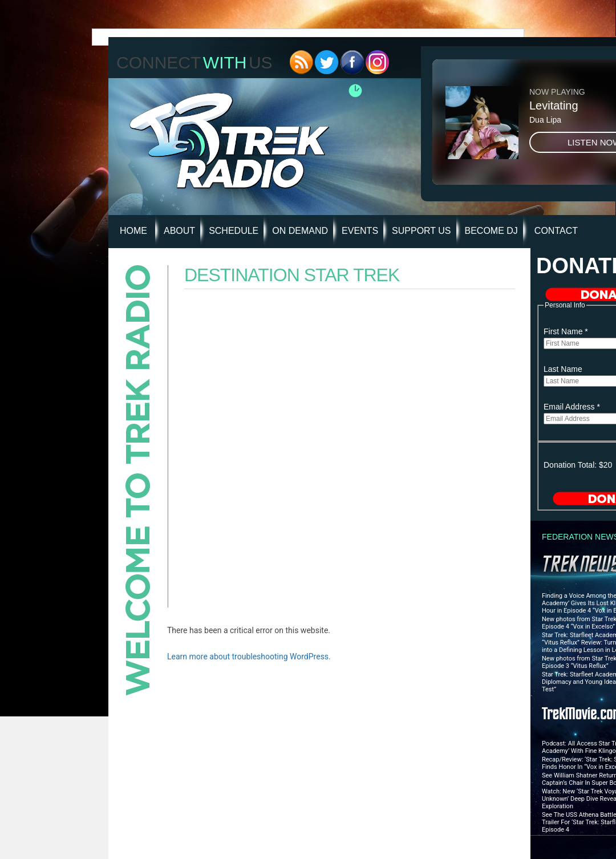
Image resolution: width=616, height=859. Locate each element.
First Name (566, 331)
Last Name (563, 369)
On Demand (300, 231)
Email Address (572, 407)
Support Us (421, 231)
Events (360, 231)
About (179, 231)
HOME (133, 231)
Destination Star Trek (292, 275)
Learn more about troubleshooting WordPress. (249, 657)
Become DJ (491, 231)
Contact (556, 231)
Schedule (234, 231)
